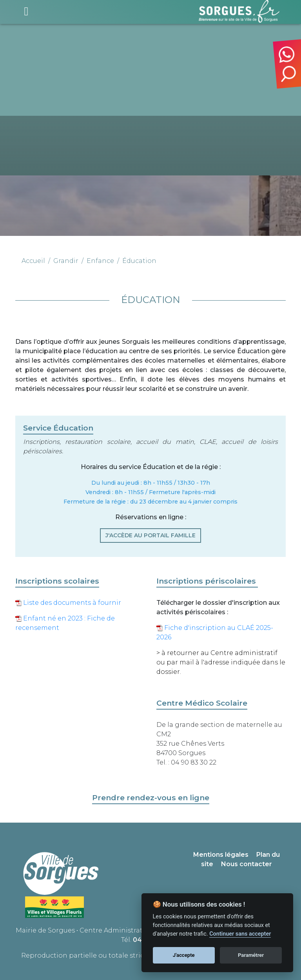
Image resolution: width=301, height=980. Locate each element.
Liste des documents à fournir (68, 603)
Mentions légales (221, 855)
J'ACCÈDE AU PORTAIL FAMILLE (150, 535)
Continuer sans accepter (240, 934)
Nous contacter (247, 864)
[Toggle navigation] (26, 11)
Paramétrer (251, 955)
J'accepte (184, 955)
